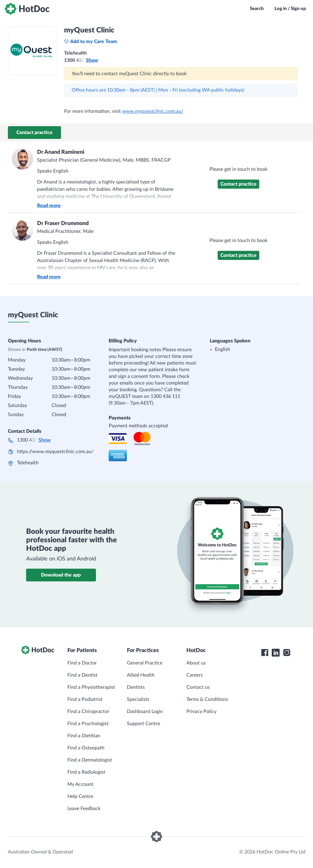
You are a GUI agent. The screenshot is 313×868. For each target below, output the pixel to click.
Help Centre (80, 796)
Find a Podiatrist (85, 699)
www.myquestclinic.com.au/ (153, 111)
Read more (49, 206)
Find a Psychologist (88, 724)
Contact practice (34, 133)
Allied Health (141, 675)
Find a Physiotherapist (91, 687)
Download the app (61, 575)
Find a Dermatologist (90, 760)
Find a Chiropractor (88, 712)
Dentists (136, 687)
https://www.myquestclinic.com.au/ (55, 452)
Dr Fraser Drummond (63, 224)
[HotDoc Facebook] (265, 653)
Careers (195, 675)
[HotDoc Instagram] (287, 653)
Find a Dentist (82, 675)
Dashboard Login (145, 712)
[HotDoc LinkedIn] (276, 653)
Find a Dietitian (84, 736)
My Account (80, 784)
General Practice (145, 663)
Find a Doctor (82, 663)
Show (92, 60)
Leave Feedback (84, 809)
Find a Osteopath (86, 748)
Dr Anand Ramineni (61, 152)
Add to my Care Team (91, 42)
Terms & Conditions (207, 699)
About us (196, 663)
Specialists (138, 699)
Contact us (198, 687)
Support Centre (143, 724)
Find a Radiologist (86, 772)
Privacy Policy (201, 712)
